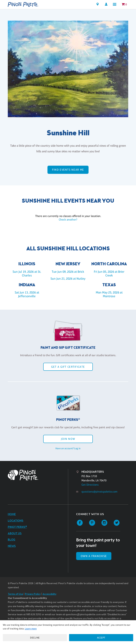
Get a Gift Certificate (68, 367)
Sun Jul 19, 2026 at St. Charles (27, 274)
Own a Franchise (94, 556)
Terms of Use (15, 594)
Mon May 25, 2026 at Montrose (109, 294)
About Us (15, 533)
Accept (101, 638)
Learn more (31, 629)
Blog (12, 540)
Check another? (68, 220)
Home (12, 514)
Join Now (68, 439)
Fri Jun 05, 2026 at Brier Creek (109, 274)
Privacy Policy (33, 594)
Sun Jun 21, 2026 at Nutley (68, 279)
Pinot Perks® (17, 527)
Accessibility (49, 594)
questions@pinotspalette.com (99, 492)
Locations (16, 521)
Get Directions (90, 485)
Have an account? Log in (68, 448)
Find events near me (68, 170)
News (12, 546)
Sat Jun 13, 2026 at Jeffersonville (27, 294)
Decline (35, 638)
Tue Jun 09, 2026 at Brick (68, 272)
